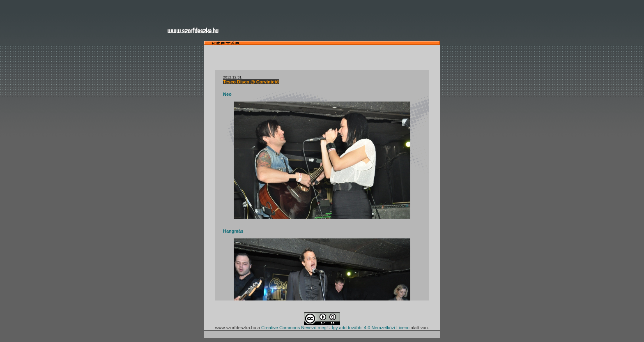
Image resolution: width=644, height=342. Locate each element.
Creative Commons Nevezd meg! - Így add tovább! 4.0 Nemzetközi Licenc (335, 328)
